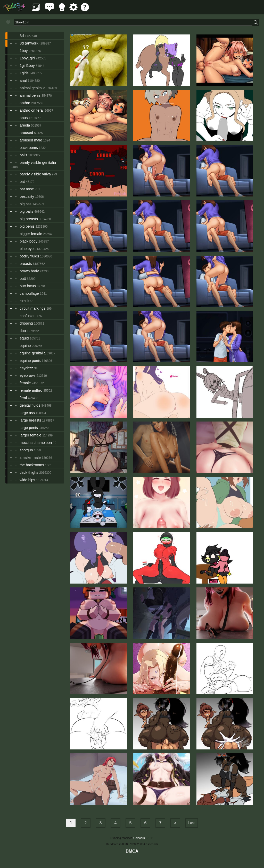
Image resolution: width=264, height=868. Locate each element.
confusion (28, 316)
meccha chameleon (36, 443)
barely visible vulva (35, 174)
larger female (30, 435)
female (25, 383)
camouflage (29, 293)
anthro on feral (32, 110)
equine (25, 346)
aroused (26, 133)
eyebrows (28, 375)
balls (23, 155)
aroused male (31, 140)
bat (22, 182)
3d (22, 36)
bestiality (27, 196)
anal (23, 80)
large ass (27, 413)
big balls (26, 211)
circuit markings (32, 308)
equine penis (30, 361)
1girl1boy (27, 66)
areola (25, 125)
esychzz (26, 368)
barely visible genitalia (38, 163)
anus (24, 118)
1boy (24, 51)
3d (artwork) (30, 43)
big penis (27, 226)
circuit (24, 301)
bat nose (27, 189)
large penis (29, 428)
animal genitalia (32, 88)
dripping (26, 323)
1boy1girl (27, 58)
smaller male (30, 458)
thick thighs (29, 472)
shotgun (26, 450)
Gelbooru (139, 838)
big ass (26, 204)
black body (28, 241)
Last (192, 823)
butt (23, 279)
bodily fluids (29, 256)
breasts (26, 264)
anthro (25, 103)
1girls (24, 73)
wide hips (27, 480)
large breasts (30, 420)
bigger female (31, 234)
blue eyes (28, 249)
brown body (29, 271)
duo (23, 331)
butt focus (28, 286)
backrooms (29, 148)
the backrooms (32, 465)
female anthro (31, 390)
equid (24, 338)
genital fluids (30, 405)
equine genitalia (33, 353)
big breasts (29, 219)
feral (23, 398)
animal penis (30, 95)
